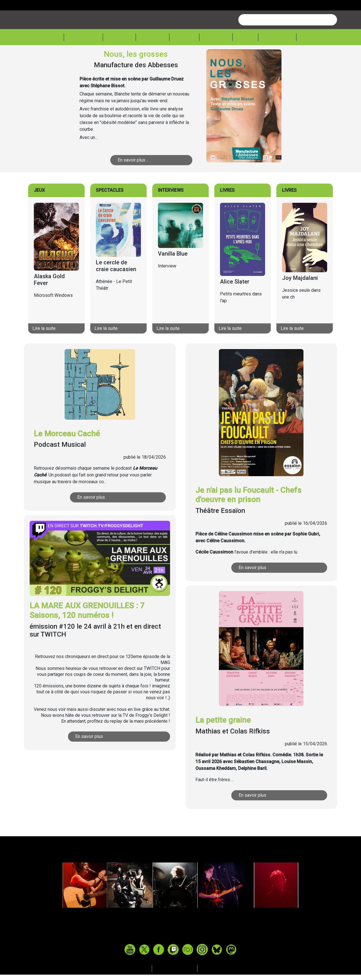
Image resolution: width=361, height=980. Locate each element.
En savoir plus (101, 519)
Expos (242, 58)
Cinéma (183, 58)
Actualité (84, 58)
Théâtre (152, 58)
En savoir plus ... (142, 181)
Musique (119, 58)
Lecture (213, 58)
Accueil (52, 58)
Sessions (309, 58)
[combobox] (288, 41)
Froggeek (274, 58)
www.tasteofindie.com (181, 958)
